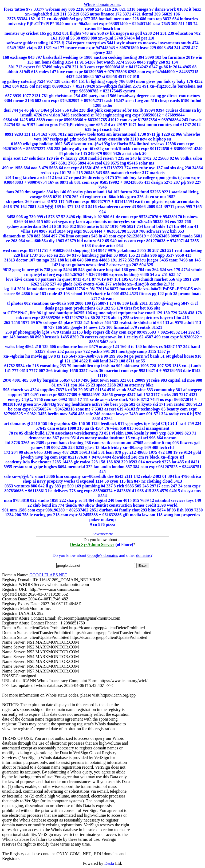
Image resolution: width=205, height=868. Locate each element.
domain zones (102, 4)
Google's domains (102, 555)
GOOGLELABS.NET (48, 575)
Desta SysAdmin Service (92, 544)
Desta (109, 863)
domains (143, 555)
